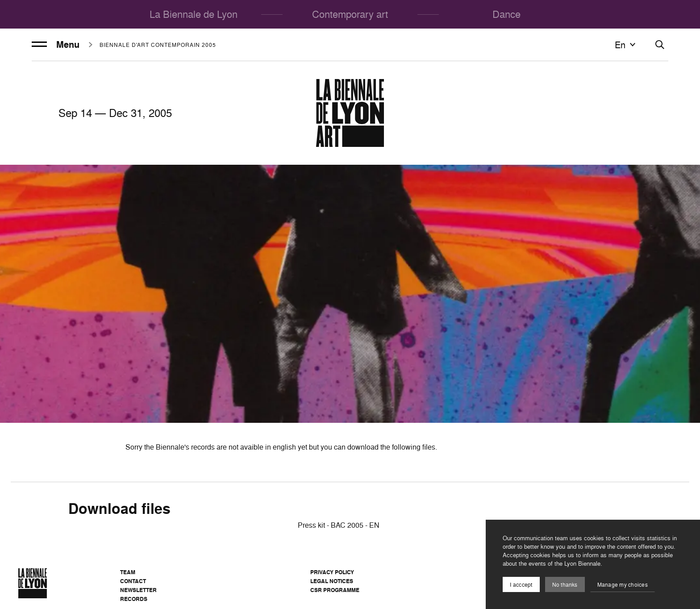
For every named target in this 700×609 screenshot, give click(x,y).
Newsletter (138, 590)
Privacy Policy (332, 572)
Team (128, 572)
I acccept (521, 585)
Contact (133, 581)
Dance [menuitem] (506, 14)
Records (134, 599)
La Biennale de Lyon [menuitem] (194, 14)
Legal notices (332, 581)
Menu (56, 45)
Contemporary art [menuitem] (350, 14)
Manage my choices (623, 585)
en (626, 45)
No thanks (565, 585)
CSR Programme (335, 590)
